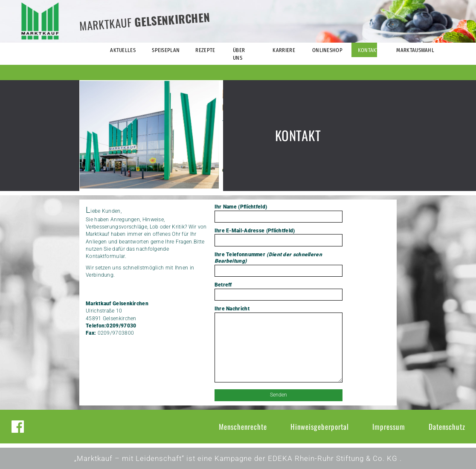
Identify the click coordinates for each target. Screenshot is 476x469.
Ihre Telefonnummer (279, 264)
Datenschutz (447, 427)
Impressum (389, 427)
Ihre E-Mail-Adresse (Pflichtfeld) (279, 237)
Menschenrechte (243, 427)
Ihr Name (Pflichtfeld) (279, 213)
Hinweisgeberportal (320, 427)
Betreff (279, 291)
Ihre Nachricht (279, 345)
